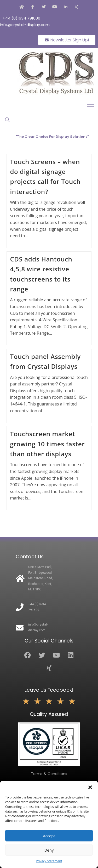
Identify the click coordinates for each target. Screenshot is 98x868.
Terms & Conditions (49, 774)
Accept (49, 836)
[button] (90, 787)
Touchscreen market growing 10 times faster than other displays (48, 444)
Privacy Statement (49, 861)
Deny (49, 850)
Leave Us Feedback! (49, 690)
